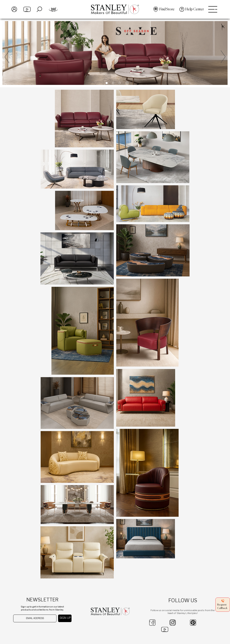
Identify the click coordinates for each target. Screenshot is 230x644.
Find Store (167, 9)
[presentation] (34, 630)
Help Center (195, 9)
